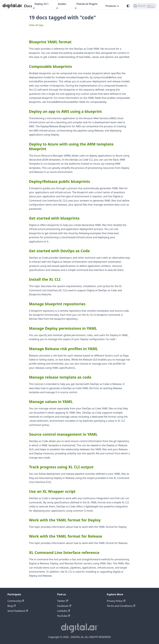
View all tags (36, 25)
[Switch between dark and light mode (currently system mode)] (128, 6)
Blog (11, 606)
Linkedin (64, 611)
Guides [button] (62, 4)
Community (16, 601)
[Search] (144, 6)
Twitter (63, 601)
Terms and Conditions (121, 606)
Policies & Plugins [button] (87, 4)
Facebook (64, 606)
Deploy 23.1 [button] (42, 4)
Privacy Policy (116, 601)
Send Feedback (18, 611)
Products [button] (111, 6)
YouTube (64, 616)
